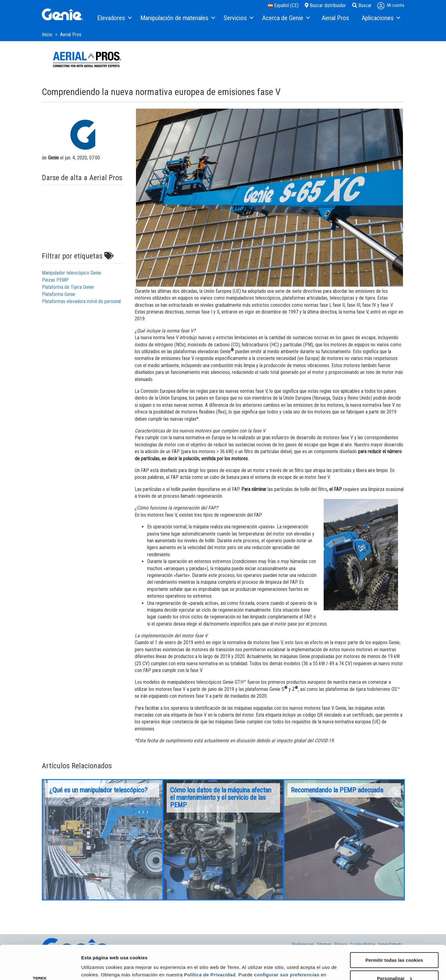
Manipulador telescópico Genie (72, 273)
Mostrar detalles (99, 967)
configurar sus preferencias (287, 943)
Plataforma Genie (59, 294)
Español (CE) (283, 5)
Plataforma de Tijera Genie (68, 287)
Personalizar (394, 946)
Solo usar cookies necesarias (394, 965)
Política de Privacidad (210, 943)
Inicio (48, 35)
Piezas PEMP (55, 280)
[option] (103, 840)
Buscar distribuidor (325, 5)
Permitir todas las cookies (394, 928)
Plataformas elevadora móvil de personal (81, 301)
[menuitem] (114, 18)
